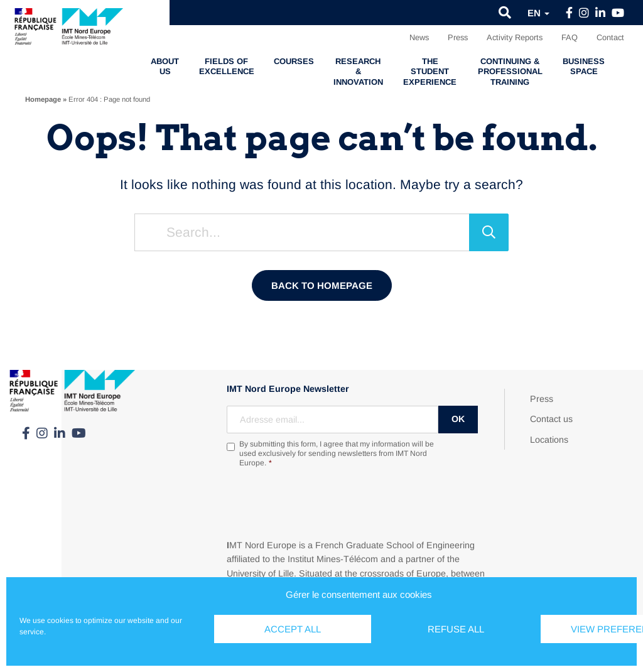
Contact (610, 37)
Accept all (293, 629)
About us (165, 66)
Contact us (551, 419)
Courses (294, 61)
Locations (549, 440)
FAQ (570, 37)
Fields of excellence (227, 66)
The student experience (430, 72)
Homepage (43, 99)
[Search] (489, 232)
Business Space (584, 66)
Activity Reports (515, 37)
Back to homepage (322, 285)
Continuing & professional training (510, 72)
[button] (505, 13)
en (538, 13)
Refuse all (456, 629)
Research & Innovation (358, 72)
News (419, 37)
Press (458, 37)
